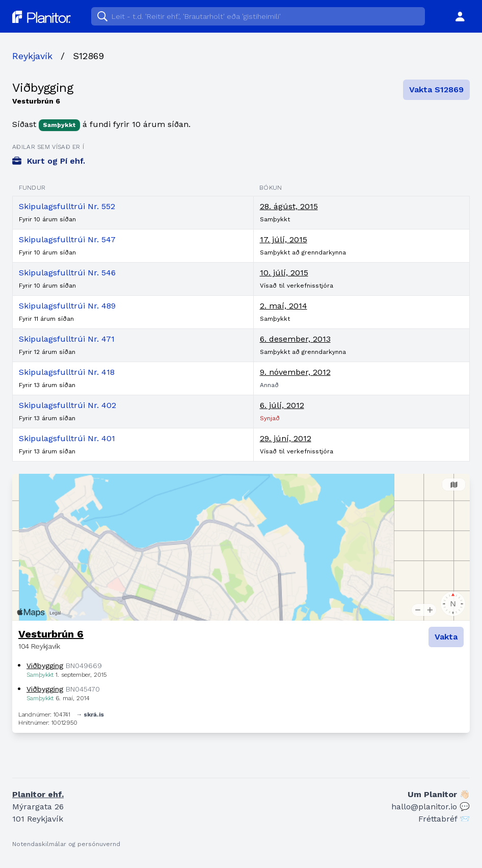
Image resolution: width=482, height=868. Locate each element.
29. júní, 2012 (286, 438)
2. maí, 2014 (284, 306)
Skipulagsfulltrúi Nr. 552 (67, 206)
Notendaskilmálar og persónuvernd (66, 844)
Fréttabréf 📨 (444, 819)
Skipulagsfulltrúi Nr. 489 (67, 306)
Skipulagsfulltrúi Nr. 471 (67, 339)
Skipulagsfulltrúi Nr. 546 (67, 273)
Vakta (446, 637)
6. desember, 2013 (295, 339)
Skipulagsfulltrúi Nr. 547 (67, 239)
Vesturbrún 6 (51, 634)
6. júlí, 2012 (282, 405)
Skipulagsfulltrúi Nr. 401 (67, 438)
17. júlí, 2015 (284, 239)
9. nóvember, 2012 (295, 372)
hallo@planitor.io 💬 (431, 807)
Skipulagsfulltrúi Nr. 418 (67, 372)
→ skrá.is (90, 714)
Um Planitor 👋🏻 (439, 794)
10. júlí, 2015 (284, 273)
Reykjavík (32, 56)
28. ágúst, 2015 (289, 206)
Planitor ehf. (38, 794)
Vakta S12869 (436, 90)
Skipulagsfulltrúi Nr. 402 (68, 405)
